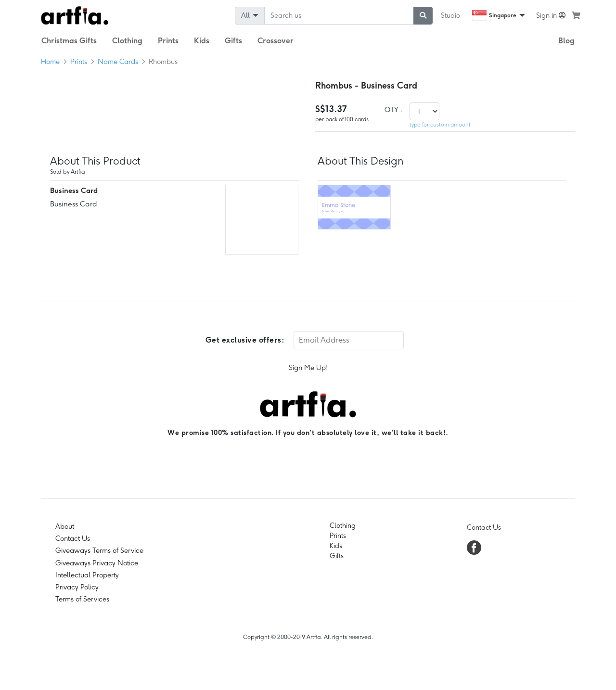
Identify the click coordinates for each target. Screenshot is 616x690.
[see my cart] (576, 15)
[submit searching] (423, 16)
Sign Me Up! (308, 368)
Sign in (551, 15)
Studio (450, 15)
